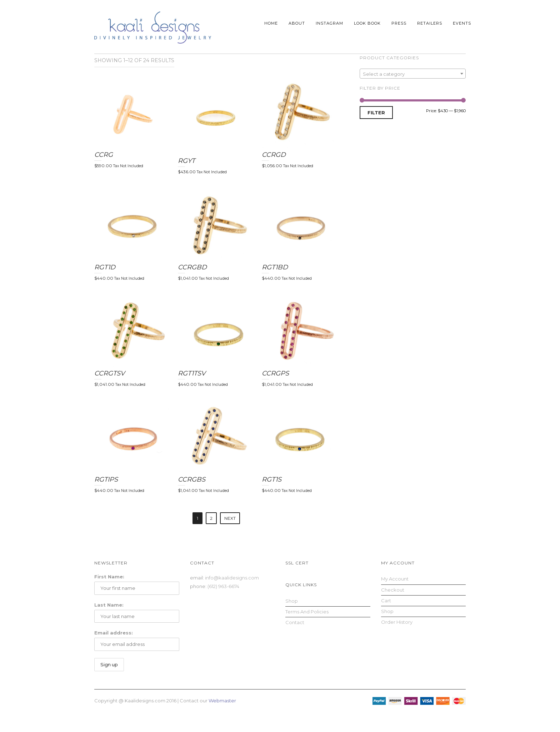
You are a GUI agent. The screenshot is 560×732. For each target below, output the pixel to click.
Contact (295, 622)
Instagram (329, 23)
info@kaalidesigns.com (232, 578)
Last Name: (109, 605)
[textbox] (413, 74)
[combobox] (413, 74)
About (297, 23)
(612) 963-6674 (223, 586)
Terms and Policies (307, 612)
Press (399, 23)
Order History (397, 622)
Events (462, 23)
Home (271, 23)
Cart (386, 601)
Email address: (114, 633)
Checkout (393, 590)
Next (230, 518)
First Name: (109, 577)
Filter (376, 113)
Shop (292, 601)
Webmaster (222, 701)
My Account (395, 579)
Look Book (367, 23)
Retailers (430, 23)
